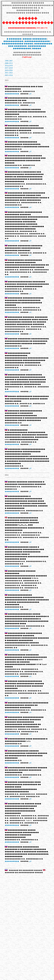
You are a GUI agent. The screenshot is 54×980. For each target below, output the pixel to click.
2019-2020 (9, 70)
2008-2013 (9, 63)
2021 (7, 73)
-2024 (10, 75)
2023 (7, 75)
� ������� (14, 39)
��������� (12, 94)
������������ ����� (17, 44)
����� (37, 48)
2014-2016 (9, 66)
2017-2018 (9, 68)
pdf (30, 94)
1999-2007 (9, 61)
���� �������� (35, 39)
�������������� (37, 41)
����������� (13, 41)
